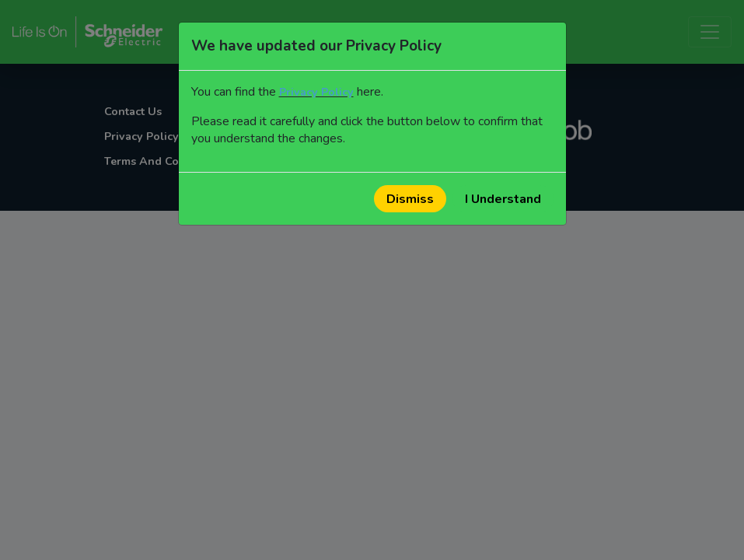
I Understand (503, 199)
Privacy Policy (316, 92)
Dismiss (410, 199)
